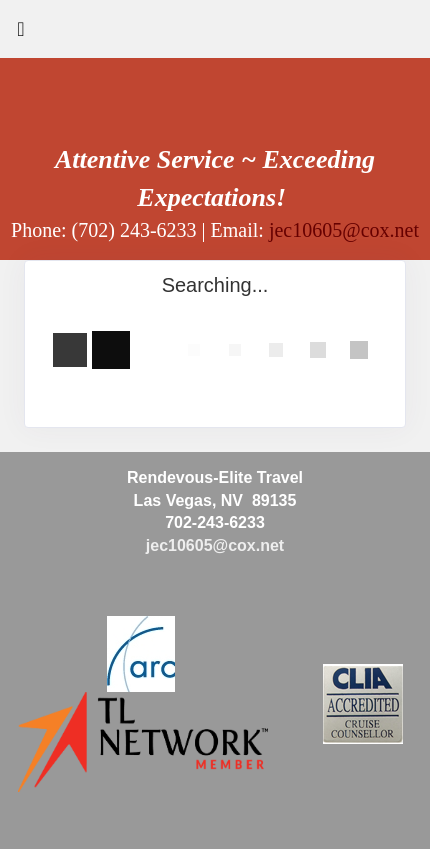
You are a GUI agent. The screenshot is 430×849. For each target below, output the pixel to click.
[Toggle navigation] (21, 34)
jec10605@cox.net (344, 230)
